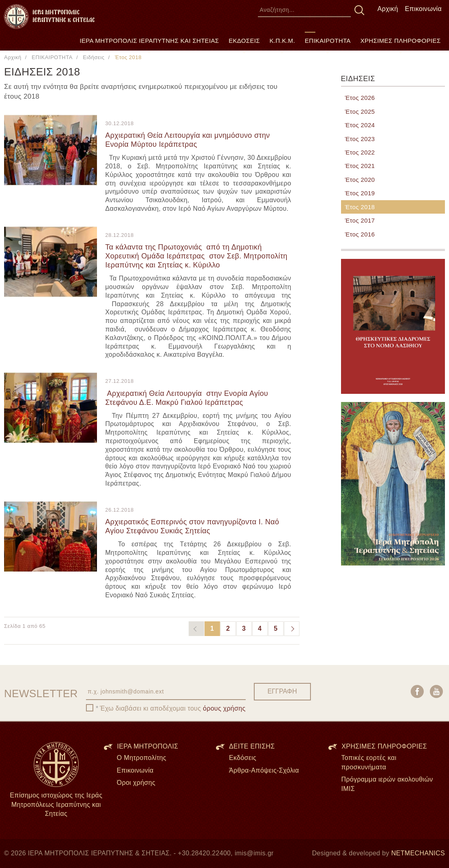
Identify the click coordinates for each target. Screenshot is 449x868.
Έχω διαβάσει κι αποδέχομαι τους (173, 708)
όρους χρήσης (224, 708)
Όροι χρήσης (136, 783)
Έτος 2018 (360, 207)
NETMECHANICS (418, 853)
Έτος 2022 (360, 152)
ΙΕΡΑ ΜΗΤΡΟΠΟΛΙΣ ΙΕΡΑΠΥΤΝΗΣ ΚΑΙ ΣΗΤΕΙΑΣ (150, 41)
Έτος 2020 (360, 180)
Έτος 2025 (360, 112)
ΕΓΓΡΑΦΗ (282, 691)
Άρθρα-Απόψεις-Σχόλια (264, 770)
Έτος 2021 (360, 166)
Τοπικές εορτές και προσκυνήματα (369, 762)
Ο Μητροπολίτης (142, 758)
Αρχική (388, 9)
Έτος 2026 (360, 98)
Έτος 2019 (360, 193)
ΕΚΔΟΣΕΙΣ (244, 41)
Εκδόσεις (243, 758)
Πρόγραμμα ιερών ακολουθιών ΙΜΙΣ (387, 784)
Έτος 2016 (360, 234)
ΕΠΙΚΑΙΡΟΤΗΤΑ (328, 41)
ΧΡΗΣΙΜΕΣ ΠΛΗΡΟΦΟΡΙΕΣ (400, 41)
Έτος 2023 (360, 139)
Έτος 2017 (360, 220)
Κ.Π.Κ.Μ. (283, 41)
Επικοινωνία (423, 9)
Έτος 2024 (360, 125)
